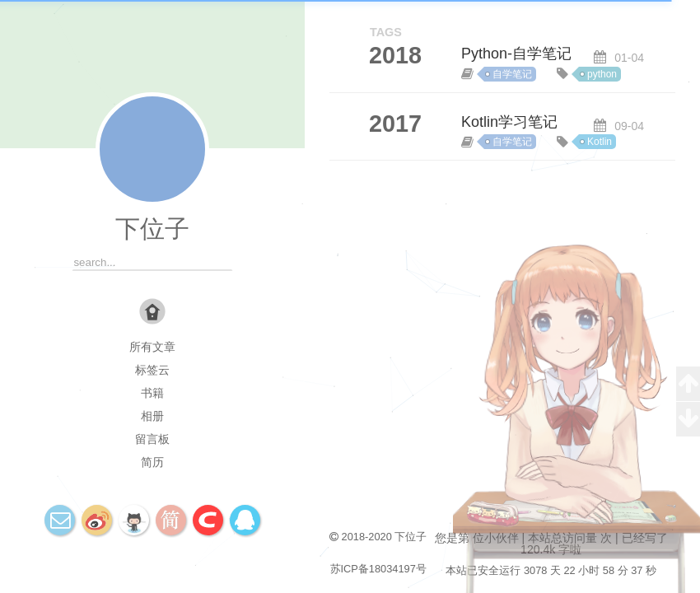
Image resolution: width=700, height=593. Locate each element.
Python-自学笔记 (516, 54)
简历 (152, 462)
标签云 (152, 370)
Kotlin (600, 142)
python (602, 74)
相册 (152, 416)
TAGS (386, 32)
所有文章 (152, 347)
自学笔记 (512, 74)
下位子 (152, 229)
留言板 (152, 439)
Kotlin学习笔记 (509, 122)
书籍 (152, 393)
